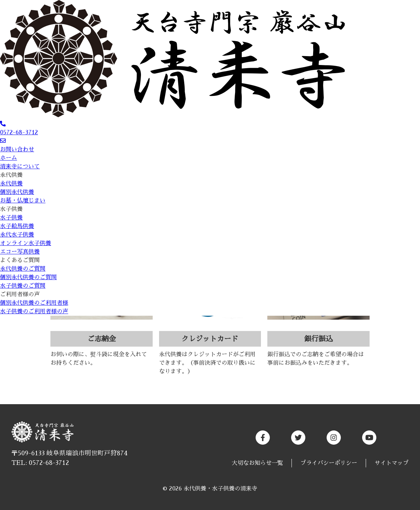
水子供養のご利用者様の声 (34, 311)
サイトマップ (392, 463)
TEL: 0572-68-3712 (40, 463)
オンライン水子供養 (26, 243)
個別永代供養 (17, 192)
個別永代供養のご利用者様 (34, 303)
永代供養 (11, 175)
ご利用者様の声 (20, 294)
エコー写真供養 (20, 252)
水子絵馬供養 (17, 226)
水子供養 (11, 209)
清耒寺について (20, 167)
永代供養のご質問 (23, 269)
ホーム (9, 158)
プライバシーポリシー (329, 463)
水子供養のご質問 (23, 286)
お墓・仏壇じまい (23, 201)
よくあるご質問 (20, 260)
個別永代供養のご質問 (28, 277)
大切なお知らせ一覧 (257, 463)
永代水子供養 (17, 235)
